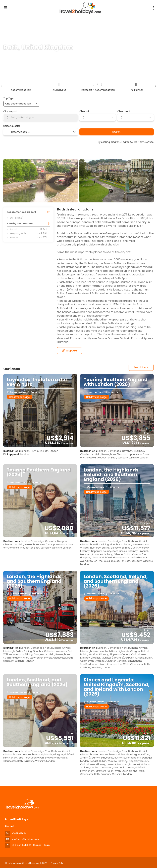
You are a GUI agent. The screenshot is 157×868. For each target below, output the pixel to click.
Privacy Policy (58, 863)
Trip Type (9, 98)
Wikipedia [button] (69, 351)
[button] (2, 86)
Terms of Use (146, 142)
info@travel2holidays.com (25, 839)
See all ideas (141, 367)
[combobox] (41, 118)
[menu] (153, 8)
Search (116, 132)
